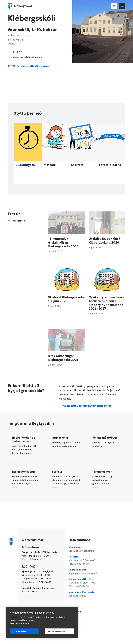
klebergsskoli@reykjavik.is (27, 57)
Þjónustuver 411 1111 (87, 583)
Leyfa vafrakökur (20, 631)
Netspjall (87, 560)
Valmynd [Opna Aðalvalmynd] (122, 6)
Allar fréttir (19, 231)
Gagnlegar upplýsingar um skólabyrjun (87, 416)
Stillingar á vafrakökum (56, 631)
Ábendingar (87, 549)
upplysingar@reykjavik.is (87, 594)
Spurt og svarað (87, 572)
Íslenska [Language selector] (114, 6)
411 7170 (17, 52)
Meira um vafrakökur (19, 624)
